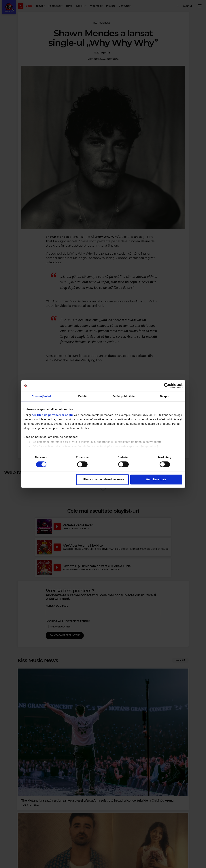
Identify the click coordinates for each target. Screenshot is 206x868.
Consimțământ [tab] (41, 396)
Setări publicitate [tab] (124, 396)
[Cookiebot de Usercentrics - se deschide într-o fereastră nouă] (167, 386)
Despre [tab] (165, 396)
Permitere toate (156, 480)
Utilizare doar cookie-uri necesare (102, 480)
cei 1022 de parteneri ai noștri (52, 415)
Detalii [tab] (82, 396)
